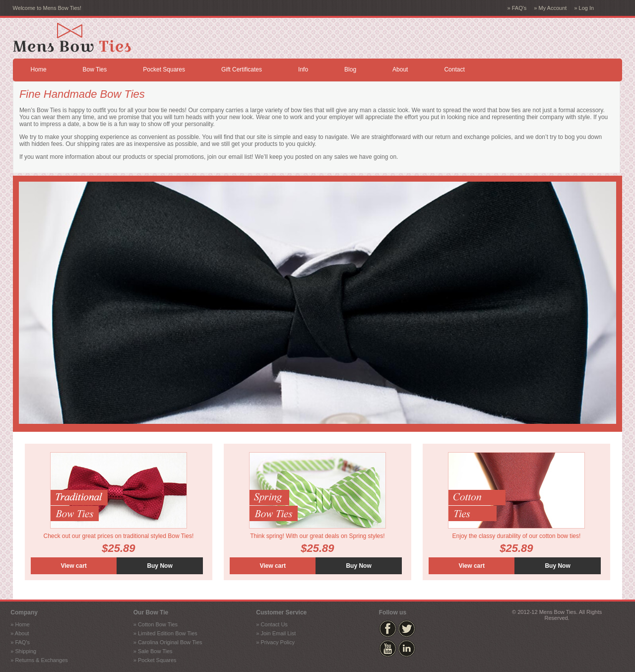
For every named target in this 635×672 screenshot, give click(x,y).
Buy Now (159, 566)
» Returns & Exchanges (39, 660)
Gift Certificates (242, 69)
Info (303, 69)
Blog (350, 69)
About (400, 69)
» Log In (584, 8)
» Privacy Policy (275, 642)
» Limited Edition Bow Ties (165, 633)
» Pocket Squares (155, 660)
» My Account (550, 8)
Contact (454, 69)
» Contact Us (272, 624)
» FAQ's (517, 8)
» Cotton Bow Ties (156, 624)
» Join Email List (276, 633)
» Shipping (23, 651)
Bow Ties (95, 69)
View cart (73, 566)
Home (39, 69)
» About (20, 633)
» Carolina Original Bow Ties (168, 642)
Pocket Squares (164, 69)
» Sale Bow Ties (153, 651)
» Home (20, 624)
